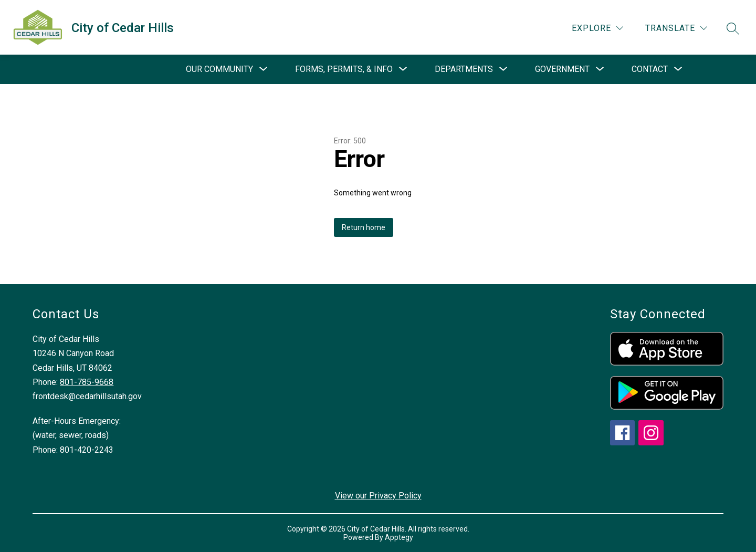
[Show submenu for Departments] (464, 69)
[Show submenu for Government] (562, 69)
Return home (364, 227)
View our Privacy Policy (378, 496)
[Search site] (733, 28)
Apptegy (399, 537)
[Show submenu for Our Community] (219, 69)
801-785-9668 (87, 382)
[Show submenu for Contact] (650, 69)
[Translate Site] (676, 28)
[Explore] (597, 28)
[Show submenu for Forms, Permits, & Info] (344, 69)
